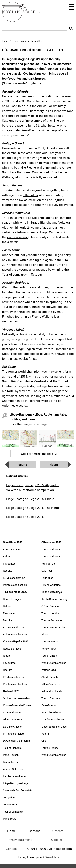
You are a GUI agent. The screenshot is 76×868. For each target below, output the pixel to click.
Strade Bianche (12, 712)
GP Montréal (10, 804)
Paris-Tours (10, 819)
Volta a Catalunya (52, 592)
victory (48, 354)
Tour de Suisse (50, 641)
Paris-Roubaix (11, 755)
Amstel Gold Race (13, 769)
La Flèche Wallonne (14, 776)
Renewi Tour (49, 649)
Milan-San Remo (51, 684)
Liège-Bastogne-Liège (16, 783)
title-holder (31, 195)
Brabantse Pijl (11, 762)
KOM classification (14, 578)
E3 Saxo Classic (12, 727)
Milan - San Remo (13, 719)
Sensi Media (52, 857)
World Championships (54, 663)
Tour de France (50, 748)
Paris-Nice (47, 578)
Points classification (15, 585)
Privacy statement (19, 840)
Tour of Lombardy (14, 274)
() (21, 83)
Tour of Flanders (12, 748)
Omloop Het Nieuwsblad (17, 698)
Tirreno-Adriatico (51, 585)
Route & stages (12, 549)
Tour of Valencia (51, 549)
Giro (44, 741)
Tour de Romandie (52, 620)
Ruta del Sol (48, 564)
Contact (11, 849)
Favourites (9, 564)
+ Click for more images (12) (38, 454)
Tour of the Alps (50, 613)
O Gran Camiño (50, 606)
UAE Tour (47, 571)
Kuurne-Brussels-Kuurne (17, 705)
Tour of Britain (49, 656)
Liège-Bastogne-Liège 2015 (25, 517)
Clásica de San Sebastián (18, 790)
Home (5, 41)
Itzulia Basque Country (55, 599)
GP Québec (10, 797)
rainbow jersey (17, 237)
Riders (54, 465)
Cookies (57, 840)
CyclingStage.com (24, 12)
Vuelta (45, 734)
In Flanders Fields (13, 734)
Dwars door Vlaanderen (16, 741)
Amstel (52, 158)
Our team (57, 831)
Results (22, 465)
